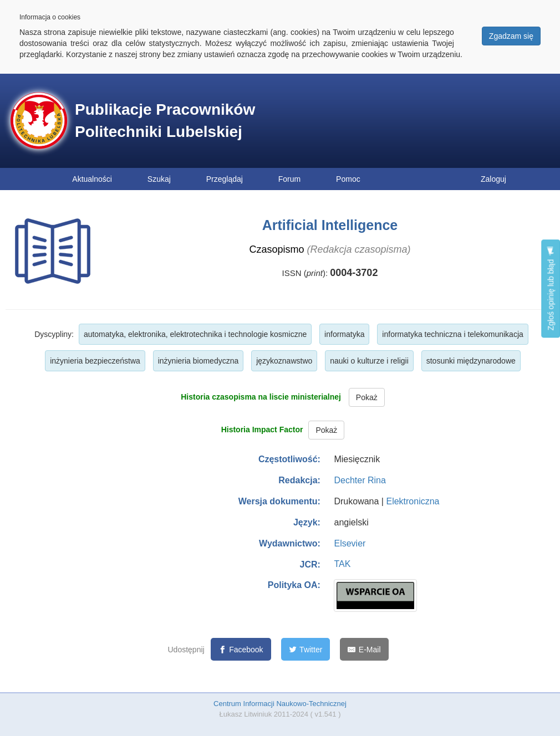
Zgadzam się (511, 36)
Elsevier (350, 543)
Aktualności (92, 179)
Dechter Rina (360, 480)
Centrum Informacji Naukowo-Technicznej (280, 704)
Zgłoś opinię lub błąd (551, 288)
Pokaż (367, 397)
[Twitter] (306, 649)
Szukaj (159, 179)
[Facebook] (241, 649)
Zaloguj (493, 179)
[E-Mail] (364, 649)
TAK (342, 564)
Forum (289, 179)
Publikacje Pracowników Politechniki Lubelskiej (165, 121)
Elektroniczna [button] (413, 501)
